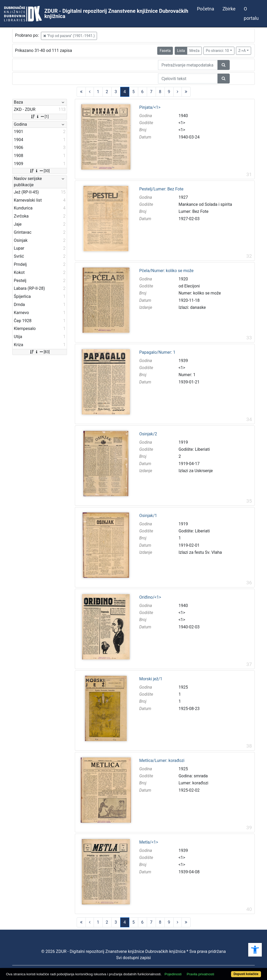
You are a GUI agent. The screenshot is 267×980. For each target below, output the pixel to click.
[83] (40, 352)
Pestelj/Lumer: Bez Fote (161, 189)
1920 (183, 279)
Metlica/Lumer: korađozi (162, 761)
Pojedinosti (173, 974)
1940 (183, 116)
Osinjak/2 (148, 434)
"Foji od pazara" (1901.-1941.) (69, 36)
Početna (205, 9)
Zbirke (229, 9)
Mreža (194, 51)
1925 (183, 687)
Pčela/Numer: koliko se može (166, 271)
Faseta (165, 51)
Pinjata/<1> (150, 107)
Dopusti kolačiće (246, 974)
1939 (183, 361)
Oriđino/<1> (150, 597)
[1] (40, 117)
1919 (183, 442)
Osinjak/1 (148, 516)
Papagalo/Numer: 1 (157, 352)
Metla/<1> (149, 842)
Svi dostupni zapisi (134, 958)
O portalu (251, 13)
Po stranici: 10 (217, 51)
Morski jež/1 (151, 679)
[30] (40, 171)
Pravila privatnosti (200, 974)
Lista (181, 51)
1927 (183, 197)
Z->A (242, 51)
